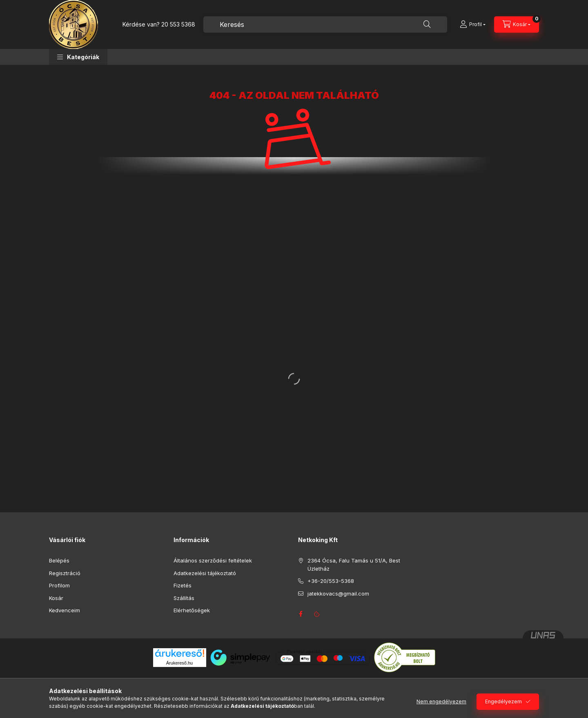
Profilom (59, 585)
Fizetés (183, 585)
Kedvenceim (65, 610)
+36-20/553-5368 (331, 581)
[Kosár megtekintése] (517, 24)
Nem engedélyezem (441, 701)
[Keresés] (427, 24)
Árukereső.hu (179, 663)
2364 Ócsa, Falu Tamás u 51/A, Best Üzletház (354, 565)
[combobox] (325, 24)
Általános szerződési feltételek (213, 560)
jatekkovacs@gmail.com (338, 594)
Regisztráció (65, 573)
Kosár (56, 598)
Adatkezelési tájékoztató (205, 573)
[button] (78, 57)
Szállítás (184, 598)
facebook (301, 614)
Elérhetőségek (192, 610)
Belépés (59, 560)
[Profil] (473, 24)
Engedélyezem (503, 701)
